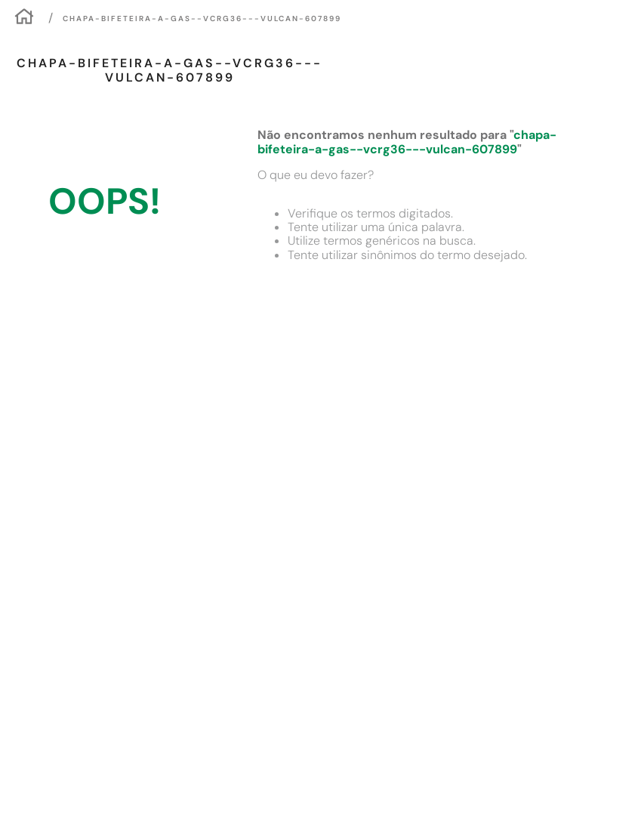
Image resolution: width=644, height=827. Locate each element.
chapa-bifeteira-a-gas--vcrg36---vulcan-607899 (202, 19)
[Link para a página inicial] (24, 19)
